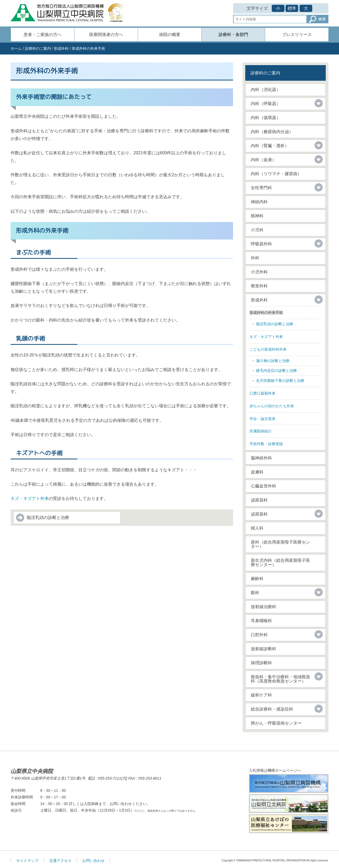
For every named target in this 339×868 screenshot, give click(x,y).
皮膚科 (257, 472)
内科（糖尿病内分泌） (272, 132)
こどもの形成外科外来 (268, 349)
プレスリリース (297, 35)
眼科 (255, 593)
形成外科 (61, 48)
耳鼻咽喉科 (261, 621)
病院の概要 (170, 35)
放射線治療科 (264, 607)
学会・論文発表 (262, 419)
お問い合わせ (93, 861)
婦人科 (257, 528)
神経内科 (259, 202)
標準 (292, 8)
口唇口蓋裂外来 (262, 393)
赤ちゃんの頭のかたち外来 (272, 406)
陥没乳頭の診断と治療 (48, 517)
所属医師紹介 (261, 431)
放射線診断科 (264, 649)
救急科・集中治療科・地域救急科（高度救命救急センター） (280, 679)
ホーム (16, 48)
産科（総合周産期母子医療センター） (280, 544)
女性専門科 (261, 188)
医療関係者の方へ (106, 35)
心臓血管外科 (264, 486)
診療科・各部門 (233, 35)
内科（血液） (264, 160)
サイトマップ (27, 861)
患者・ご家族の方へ (43, 35)
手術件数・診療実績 (266, 444)
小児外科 (259, 272)
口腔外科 (259, 635)
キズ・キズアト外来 (30, 498)
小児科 (257, 230)
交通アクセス (60, 861)
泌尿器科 (259, 500)
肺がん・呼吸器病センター (276, 723)
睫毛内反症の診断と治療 (276, 370)
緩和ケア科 (261, 695)
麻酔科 (257, 579)
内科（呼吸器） (266, 104)
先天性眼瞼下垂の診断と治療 (280, 381)
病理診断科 (261, 663)
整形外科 (259, 286)
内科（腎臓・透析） (270, 146)
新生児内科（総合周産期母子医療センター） (280, 562)
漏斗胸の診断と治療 (273, 361)
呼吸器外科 (261, 244)
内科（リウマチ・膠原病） (276, 174)
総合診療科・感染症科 (272, 709)
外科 (255, 258)
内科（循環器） (266, 118)
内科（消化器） (266, 90)
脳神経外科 (261, 458)
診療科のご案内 (38, 48)
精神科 (257, 216)
